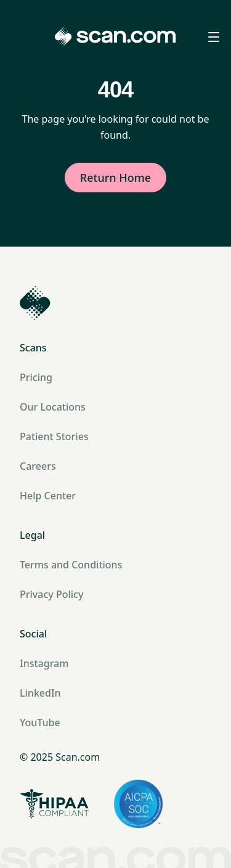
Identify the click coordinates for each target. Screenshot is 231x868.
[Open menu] (214, 37)
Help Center (48, 496)
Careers (38, 466)
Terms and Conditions (71, 565)
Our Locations (53, 407)
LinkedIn (40, 693)
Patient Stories (54, 436)
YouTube (40, 723)
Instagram (44, 663)
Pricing (36, 377)
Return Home (115, 178)
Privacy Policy (51, 594)
